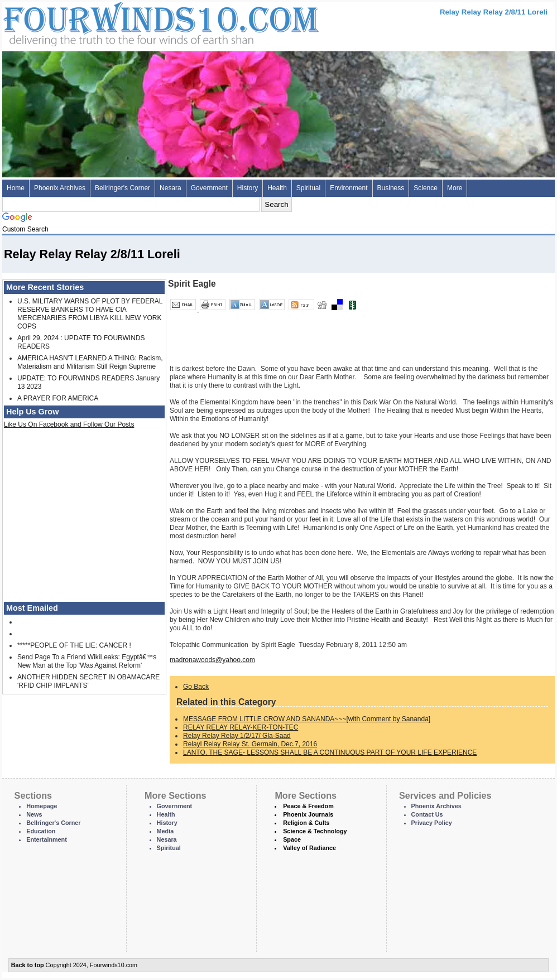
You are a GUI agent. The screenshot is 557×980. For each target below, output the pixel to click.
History (248, 188)
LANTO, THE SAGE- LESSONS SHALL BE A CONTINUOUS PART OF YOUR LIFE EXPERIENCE (330, 752)
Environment (349, 188)
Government (209, 188)
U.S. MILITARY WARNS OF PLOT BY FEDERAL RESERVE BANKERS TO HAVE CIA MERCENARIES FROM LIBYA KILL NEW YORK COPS (90, 314)
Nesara (171, 188)
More (455, 188)
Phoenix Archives (60, 188)
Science (426, 188)
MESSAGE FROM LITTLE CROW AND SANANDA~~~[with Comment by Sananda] (307, 719)
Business (391, 188)
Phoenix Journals (308, 814)
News (34, 814)
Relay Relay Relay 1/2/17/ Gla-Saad (237, 736)
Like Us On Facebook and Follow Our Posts (69, 424)
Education (41, 831)
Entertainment (47, 839)
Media (165, 831)
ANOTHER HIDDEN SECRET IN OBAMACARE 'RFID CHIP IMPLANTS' (88, 681)
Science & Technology (315, 831)
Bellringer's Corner (123, 188)
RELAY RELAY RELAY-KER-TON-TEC (241, 727)
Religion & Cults (306, 823)
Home (16, 188)
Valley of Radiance (309, 848)
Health (277, 188)
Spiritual (308, 188)
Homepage (42, 806)
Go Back (196, 687)
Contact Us (427, 814)
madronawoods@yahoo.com (212, 660)
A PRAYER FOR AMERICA (58, 398)
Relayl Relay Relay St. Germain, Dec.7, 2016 (250, 744)
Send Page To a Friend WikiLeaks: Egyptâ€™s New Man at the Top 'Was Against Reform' (87, 661)
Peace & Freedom (308, 806)
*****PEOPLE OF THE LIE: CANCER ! (74, 645)
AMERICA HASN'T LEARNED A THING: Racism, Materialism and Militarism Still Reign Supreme (90, 362)
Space (292, 839)
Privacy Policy (432, 823)
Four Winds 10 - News (114, 22)
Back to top (28, 965)
